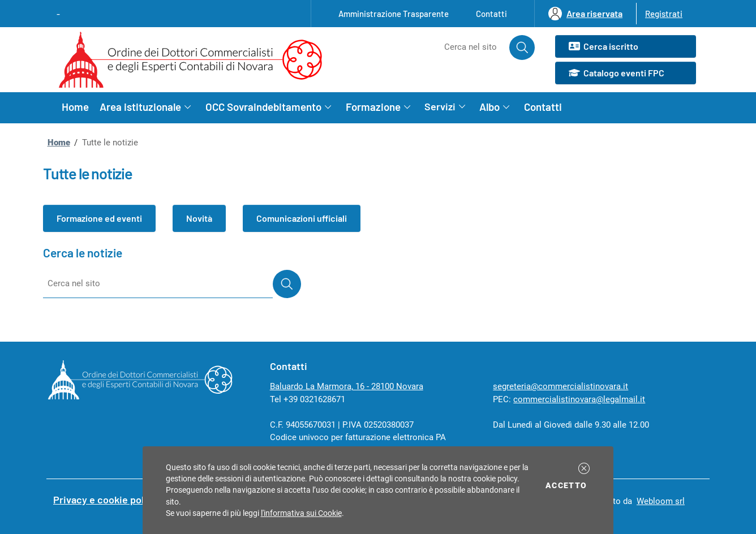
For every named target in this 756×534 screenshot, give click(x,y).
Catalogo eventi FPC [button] (616, 74)
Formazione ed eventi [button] (99, 218)
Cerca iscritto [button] (603, 47)
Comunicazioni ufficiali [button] (302, 218)
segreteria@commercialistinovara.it (560, 386)
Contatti (491, 14)
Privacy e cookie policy (105, 499)
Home (75, 107)
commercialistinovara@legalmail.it (579, 399)
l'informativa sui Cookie (301, 513)
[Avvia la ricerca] (522, 48)
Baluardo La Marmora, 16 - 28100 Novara (347, 386)
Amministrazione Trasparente (394, 14)
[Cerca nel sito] (457, 48)
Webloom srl (661, 501)
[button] (584, 468)
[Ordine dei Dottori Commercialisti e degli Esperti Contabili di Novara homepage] (194, 59)
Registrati (664, 14)
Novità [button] (199, 218)
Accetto (568, 485)
